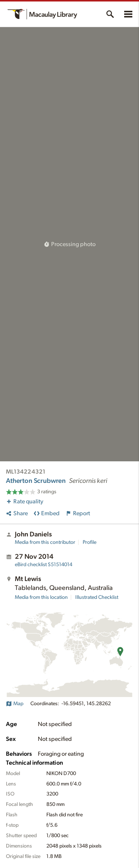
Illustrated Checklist (97, 597)
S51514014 (44, 565)
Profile (90, 542)
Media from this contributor (45, 542)
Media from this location (41, 597)
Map (15, 704)
